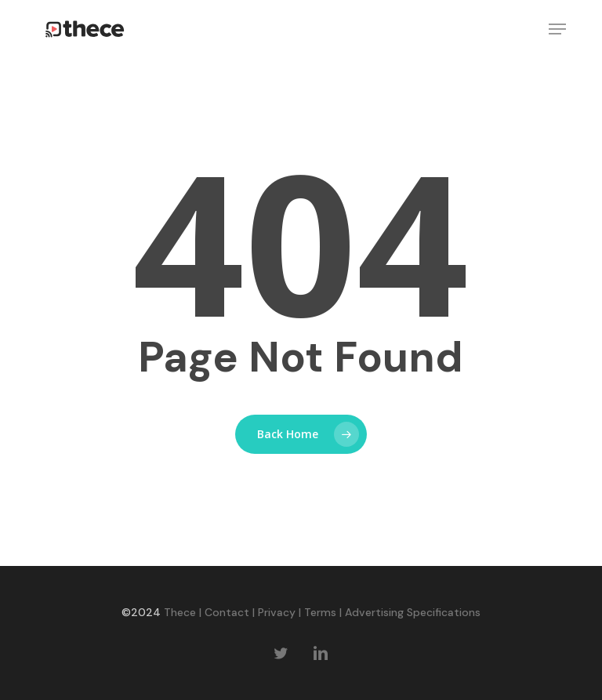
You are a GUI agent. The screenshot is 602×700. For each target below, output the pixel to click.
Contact (227, 612)
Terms (320, 612)
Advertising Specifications (413, 612)
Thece (180, 612)
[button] (557, 29)
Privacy (277, 612)
